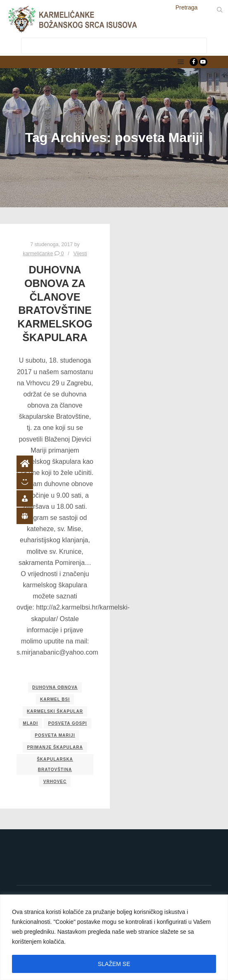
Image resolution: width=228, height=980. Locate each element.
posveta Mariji (55, 735)
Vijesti (80, 254)
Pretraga (187, 7)
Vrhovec (55, 782)
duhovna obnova (55, 687)
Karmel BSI (55, 699)
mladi (30, 723)
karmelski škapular (55, 711)
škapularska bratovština (55, 764)
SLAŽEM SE (114, 964)
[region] (114, 937)
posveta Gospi (67, 723)
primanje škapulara (55, 747)
